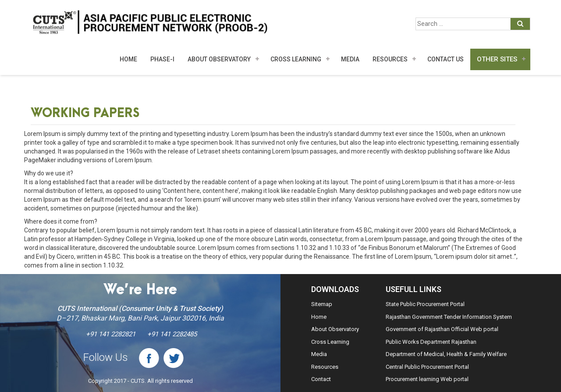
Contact (321, 379)
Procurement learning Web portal (427, 379)
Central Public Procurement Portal (427, 367)
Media (319, 354)
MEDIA (350, 59)
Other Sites (497, 59)
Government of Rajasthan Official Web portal (442, 329)
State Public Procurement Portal (425, 304)
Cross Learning (296, 59)
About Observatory (219, 59)
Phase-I (162, 59)
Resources (390, 59)
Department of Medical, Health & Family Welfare (446, 354)
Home (128, 59)
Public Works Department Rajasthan (431, 342)
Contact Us (446, 59)
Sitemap (322, 304)
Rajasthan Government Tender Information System (449, 317)
